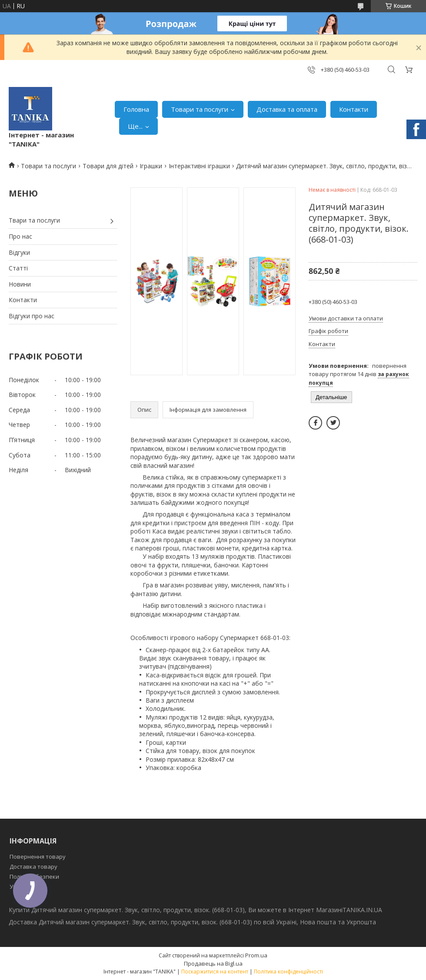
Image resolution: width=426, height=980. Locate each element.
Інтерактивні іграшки (199, 166)
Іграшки (151, 166)
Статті (18, 268)
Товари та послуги (200, 109)
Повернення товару (38, 857)
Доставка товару (33, 867)
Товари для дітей (108, 166)
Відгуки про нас (32, 316)
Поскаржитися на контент (215, 972)
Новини (20, 284)
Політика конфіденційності (288, 972)
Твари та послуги (34, 220)
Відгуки (19, 252)
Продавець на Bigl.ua (213, 963)
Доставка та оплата (287, 109)
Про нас (20, 236)
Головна (136, 109)
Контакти (354, 109)
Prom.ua (256, 955)
